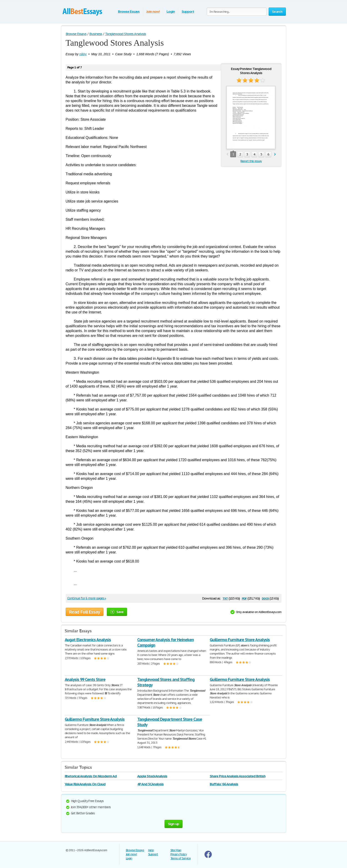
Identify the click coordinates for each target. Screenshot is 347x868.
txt (225, 598)
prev (227, 154)
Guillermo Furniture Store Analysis (240, 640)
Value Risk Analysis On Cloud (85, 784)
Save (117, 612)
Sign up (174, 824)
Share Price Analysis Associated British (237, 776)
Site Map (176, 850)
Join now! (153, 11)
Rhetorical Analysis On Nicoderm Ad (91, 776)
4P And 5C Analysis (150, 784)
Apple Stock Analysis (152, 776)
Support (188, 11)
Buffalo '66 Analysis (224, 784)
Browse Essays (129, 11)
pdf (244, 598)
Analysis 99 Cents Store (85, 679)
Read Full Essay (85, 612)
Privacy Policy (179, 854)
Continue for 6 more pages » (87, 598)
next (275, 154)
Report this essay (251, 161)
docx (265, 598)
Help (151, 850)
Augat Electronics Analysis (88, 640)
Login (171, 11)
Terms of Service (181, 858)
